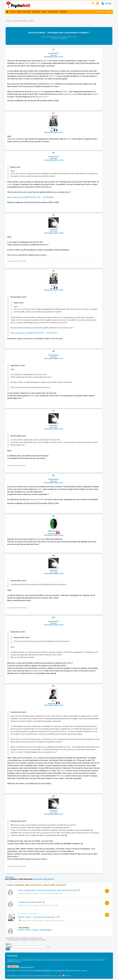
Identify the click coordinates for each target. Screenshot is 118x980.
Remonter (10, 877)
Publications (63, 12)
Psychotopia (36, 12)
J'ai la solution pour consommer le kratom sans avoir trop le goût (48, 890)
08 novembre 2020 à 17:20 (54, 429)
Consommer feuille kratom (30, 902)
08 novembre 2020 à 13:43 (54, 160)
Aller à (27, 947)
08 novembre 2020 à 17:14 (54, 358)
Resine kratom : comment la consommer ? (37, 917)
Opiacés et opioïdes (20, 21)
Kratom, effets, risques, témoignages (35, 930)
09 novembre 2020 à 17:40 (54, 705)
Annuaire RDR (53, 12)
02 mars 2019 (44, 893)
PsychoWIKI (27, 12)
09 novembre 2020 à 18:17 (54, 814)
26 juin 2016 (48, 921)
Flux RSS (67, 976)
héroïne (28, 63)
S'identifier (100, 12)
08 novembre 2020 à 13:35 (54, 132)
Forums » (10, 21)
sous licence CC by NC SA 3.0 (64, 971)
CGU (54, 976)
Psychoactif (10, 938)
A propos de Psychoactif (26, 976)
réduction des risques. (14, 961)
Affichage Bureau (13, 976)
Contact (59, 976)
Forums (13, 12)
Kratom (31, 21)
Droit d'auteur (11, 971)
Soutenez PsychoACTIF (21, 967)
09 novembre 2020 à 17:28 (54, 625)
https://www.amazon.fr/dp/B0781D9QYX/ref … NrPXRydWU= (31, 197)
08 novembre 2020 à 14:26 (54, 290)
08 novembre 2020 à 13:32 (54, 57)
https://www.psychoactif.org (42, 971)
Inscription (109, 12)
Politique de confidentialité (43, 976)
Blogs (19, 12)
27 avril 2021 (44, 905)
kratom (46, 61)
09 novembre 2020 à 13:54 (54, 535)
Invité (106, 3)
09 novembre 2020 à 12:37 (54, 483)
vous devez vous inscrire (44, 879)
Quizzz (44, 12)
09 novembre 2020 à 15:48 (54, 574)
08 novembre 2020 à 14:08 (54, 233)
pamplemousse (38, 92)
